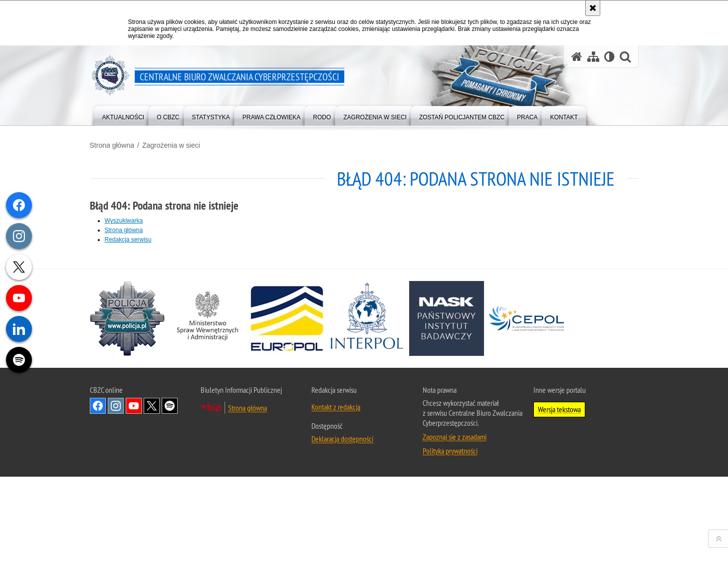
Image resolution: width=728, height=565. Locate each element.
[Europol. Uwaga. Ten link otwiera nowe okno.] (287, 478)
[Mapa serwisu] (593, 57)
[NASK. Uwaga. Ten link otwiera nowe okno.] (447, 478)
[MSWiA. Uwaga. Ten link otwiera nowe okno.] (207, 478)
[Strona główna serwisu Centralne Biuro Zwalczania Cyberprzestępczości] (577, 57)
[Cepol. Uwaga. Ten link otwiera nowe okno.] (526, 478)
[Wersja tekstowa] (609, 57)
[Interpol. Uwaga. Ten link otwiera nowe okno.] (367, 478)
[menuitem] (123, 115)
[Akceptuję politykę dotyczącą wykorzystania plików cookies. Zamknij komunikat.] (593, 8)
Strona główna (112, 145)
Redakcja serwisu (128, 240)
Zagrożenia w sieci (171, 145)
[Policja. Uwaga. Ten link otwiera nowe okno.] (127, 478)
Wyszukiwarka (124, 221)
